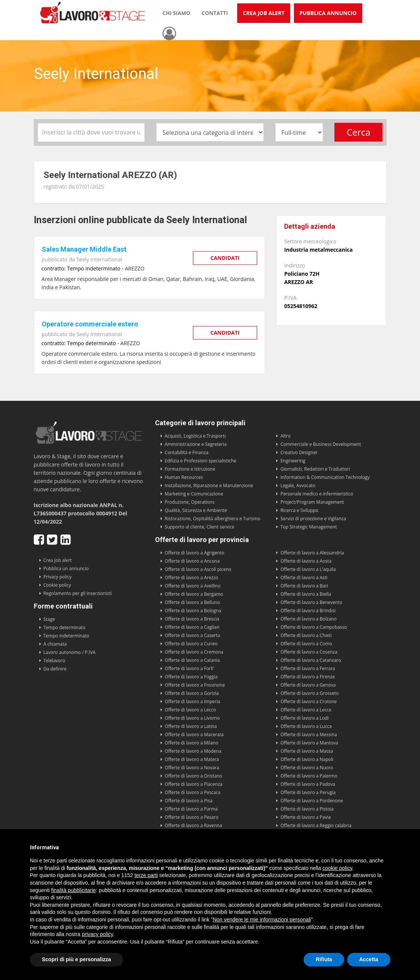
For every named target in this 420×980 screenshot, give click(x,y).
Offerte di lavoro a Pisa (189, 801)
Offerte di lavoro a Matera (192, 759)
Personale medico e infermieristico (317, 494)
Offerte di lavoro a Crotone (309, 701)
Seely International (99, 259)
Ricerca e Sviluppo (299, 510)
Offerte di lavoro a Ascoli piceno (198, 569)
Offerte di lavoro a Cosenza (309, 652)
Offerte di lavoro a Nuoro (307, 768)
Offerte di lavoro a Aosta (306, 561)
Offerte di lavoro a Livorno (192, 718)
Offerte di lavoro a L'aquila (308, 569)
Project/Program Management (312, 502)
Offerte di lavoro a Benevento (311, 602)
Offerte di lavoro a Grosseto (309, 693)
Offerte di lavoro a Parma (191, 809)
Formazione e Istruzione (190, 469)
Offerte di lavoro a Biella (306, 594)
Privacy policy (58, 577)
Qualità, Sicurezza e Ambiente (196, 510)
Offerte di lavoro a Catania (192, 660)
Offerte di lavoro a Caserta (192, 635)
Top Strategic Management (309, 527)
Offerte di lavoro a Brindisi (308, 611)
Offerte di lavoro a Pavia (306, 817)
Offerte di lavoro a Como (306, 644)
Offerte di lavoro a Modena (193, 751)
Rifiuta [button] (324, 959)
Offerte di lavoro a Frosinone (195, 685)
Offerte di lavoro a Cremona (194, 652)
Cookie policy (57, 585)
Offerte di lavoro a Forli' (190, 668)
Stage (49, 619)
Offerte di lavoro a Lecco (190, 710)
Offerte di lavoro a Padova (308, 784)
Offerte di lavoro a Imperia (193, 701)
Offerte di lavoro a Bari (304, 586)
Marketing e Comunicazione (194, 494)
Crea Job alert (58, 560)
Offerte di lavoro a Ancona (192, 561)
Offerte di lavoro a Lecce (306, 710)
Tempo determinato (65, 627)
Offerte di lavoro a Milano (192, 743)
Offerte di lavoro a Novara (192, 768)
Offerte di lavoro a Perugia (308, 792)
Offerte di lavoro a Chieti (306, 635)
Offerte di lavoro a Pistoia (307, 809)
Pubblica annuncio (328, 13)
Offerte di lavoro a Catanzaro (311, 660)
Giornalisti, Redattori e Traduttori (315, 469)
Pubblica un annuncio (66, 569)
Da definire (55, 669)
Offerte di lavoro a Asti (304, 578)
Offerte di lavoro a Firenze (308, 677)
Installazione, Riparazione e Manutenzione (209, 485)
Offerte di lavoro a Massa (307, 751)
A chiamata (55, 644)
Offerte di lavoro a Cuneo (191, 644)
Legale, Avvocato (298, 485)
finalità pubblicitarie (73, 890)
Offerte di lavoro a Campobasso (314, 627)
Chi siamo (176, 13)
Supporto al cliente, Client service (199, 527)
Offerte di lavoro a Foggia (191, 677)
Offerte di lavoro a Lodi (304, 718)
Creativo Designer (299, 452)
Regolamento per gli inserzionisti (78, 593)
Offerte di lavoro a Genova (308, 685)
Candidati (225, 258)
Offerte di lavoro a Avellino (193, 586)
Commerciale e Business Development (321, 444)
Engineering (293, 461)
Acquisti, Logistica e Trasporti (195, 436)
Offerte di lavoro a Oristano (193, 776)
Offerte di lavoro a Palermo (309, 776)
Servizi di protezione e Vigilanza (313, 519)
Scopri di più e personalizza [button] (77, 959)
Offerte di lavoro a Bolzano (308, 619)
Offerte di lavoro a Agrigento (195, 553)
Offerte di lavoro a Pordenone (312, 801)
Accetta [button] (369, 959)
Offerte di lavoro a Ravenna (193, 825)
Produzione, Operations (190, 502)
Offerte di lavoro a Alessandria (312, 553)
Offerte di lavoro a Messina (309, 735)
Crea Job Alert (264, 13)
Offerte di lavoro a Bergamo (194, 594)
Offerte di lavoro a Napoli (307, 759)
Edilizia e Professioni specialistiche (201, 461)
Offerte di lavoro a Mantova (309, 743)
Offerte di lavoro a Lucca (306, 726)
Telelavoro (54, 661)
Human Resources (184, 477)
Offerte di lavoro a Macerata (194, 735)
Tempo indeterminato (66, 636)
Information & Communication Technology (325, 477)
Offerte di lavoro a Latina (191, 726)
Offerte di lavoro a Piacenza (194, 784)
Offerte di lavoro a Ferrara (308, 668)
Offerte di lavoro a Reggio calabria (316, 825)
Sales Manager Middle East (84, 249)
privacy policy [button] (97, 934)
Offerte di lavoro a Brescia (192, 619)
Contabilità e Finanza (187, 452)
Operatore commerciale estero (90, 324)
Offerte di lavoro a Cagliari (192, 627)
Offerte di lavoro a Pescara (193, 792)
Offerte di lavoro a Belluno (192, 602)
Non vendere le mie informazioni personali (262, 920)
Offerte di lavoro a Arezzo (191, 578)
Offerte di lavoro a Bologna (193, 611)
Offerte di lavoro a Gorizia (192, 693)
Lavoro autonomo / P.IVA (70, 652)
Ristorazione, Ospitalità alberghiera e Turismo (213, 519)
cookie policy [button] (337, 868)
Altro (285, 436)
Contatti (215, 13)
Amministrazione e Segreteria (196, 444)
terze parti (146, 875)
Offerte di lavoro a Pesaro (192, 817)
